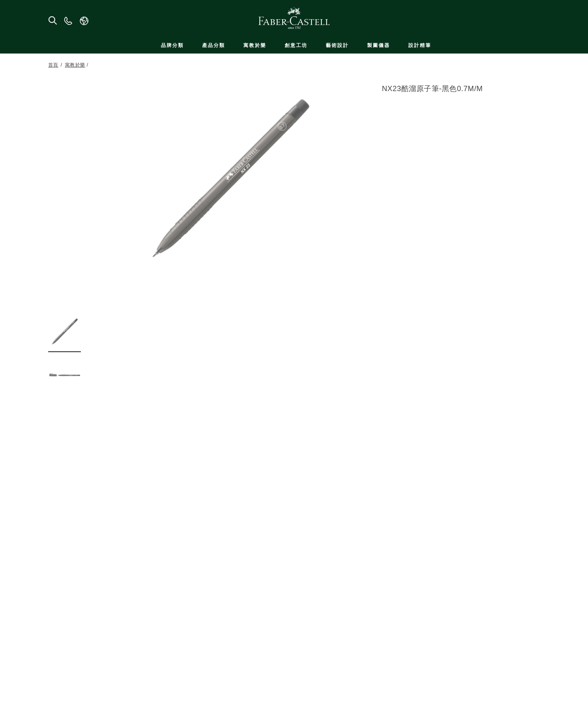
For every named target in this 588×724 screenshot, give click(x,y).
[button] (65, 331)
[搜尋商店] (52, 20)
